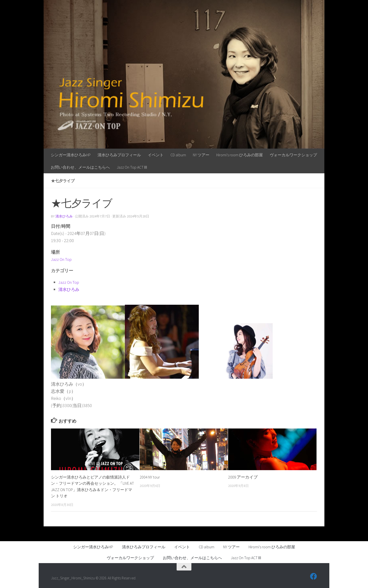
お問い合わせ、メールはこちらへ (80, 167)
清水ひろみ (64, 216)
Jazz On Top (62, 259)
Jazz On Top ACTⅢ (132, 167)
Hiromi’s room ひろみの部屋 (240, 155)
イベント (156, 155)
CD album (178, 155)
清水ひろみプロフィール (119, 155)
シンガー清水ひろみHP (71, 155)
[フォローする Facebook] (314, 576)
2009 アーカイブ (243, 477)
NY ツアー (201, 155)
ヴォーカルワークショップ (293, 155)
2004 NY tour (150, 477)
